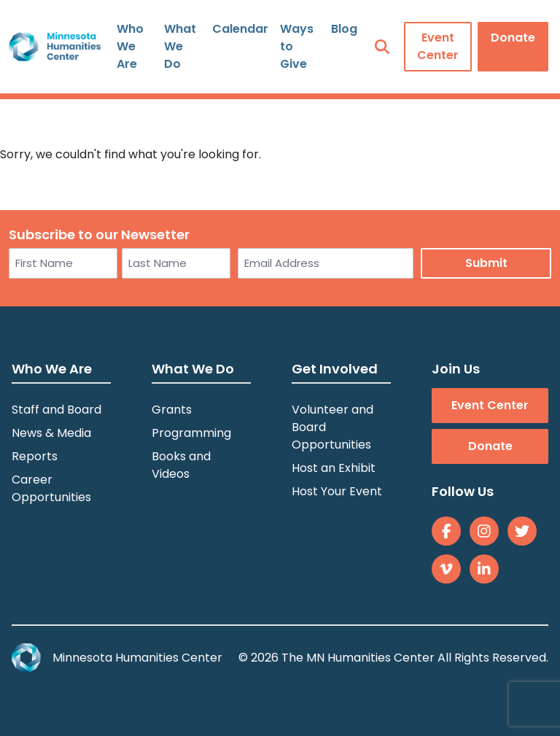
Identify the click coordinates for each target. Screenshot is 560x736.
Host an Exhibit (334, 468)
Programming (191, 433)
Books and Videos (181, 465)
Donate (513, 38)
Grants (172, 410)
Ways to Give (297, 46)
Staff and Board (57, 410)
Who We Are (130, 46)
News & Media (51, 433)
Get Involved (335, 369)
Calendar (240, 29)
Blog (344, 29)
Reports (35, 456)
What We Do (180, 46)
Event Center (438, 46)
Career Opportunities (51, 488)
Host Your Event (337, 491)
